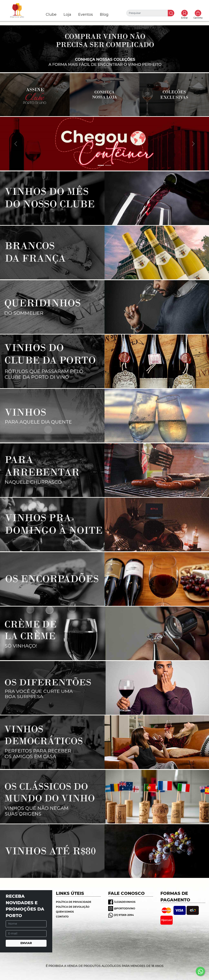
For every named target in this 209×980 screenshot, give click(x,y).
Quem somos (65, 912)
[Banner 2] (108, 165)
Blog (104, 14)
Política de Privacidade (74, 902)
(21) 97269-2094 (124, 915)
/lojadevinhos (125, 902)
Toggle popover (185, 13)
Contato (62, 917)
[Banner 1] (101, 165)
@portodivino (125, 908)
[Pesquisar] (147, 13)
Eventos (86, 14)
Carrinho (198, 13)
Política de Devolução (73, 907)
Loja (67, 14)
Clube (51, 14)
